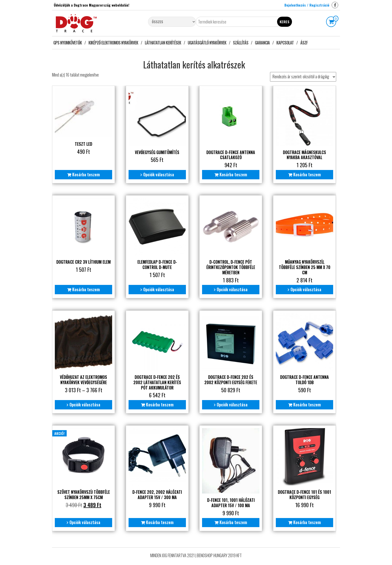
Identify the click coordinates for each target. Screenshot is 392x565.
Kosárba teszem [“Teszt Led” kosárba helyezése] (86, 174)
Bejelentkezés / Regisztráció (307, 5)
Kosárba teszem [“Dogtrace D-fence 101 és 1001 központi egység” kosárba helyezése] (306, 522)
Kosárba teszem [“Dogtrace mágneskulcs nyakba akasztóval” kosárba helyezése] (306, 174)
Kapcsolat (285, 43)
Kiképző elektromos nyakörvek (113, 43)
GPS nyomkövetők (68, 43)
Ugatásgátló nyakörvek (207, 43)
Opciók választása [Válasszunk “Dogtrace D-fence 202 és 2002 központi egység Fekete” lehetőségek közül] (232, 404)
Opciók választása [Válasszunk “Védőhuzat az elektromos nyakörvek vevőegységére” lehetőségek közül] (85, 404)
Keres (285, 22)
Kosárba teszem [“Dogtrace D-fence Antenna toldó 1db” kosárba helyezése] (306, 404)
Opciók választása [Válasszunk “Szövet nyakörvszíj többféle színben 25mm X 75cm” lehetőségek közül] (85, 522)
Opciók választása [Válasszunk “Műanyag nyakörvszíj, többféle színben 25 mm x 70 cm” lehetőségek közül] (305, 289)
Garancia (262, 43)
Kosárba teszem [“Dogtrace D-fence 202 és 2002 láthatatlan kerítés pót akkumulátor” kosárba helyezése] (159, 404)
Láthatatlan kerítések (163, 43)
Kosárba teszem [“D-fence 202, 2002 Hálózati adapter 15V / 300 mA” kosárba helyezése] (159, 522)
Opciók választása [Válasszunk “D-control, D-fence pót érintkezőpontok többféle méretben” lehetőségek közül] (232, 289)
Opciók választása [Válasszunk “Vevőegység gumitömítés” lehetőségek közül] (158, 174)
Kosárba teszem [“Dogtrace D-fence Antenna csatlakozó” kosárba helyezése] (233, 174)
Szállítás (241, 43)
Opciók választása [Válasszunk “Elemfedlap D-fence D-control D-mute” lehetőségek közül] (158, 289)
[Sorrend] (303, 77)
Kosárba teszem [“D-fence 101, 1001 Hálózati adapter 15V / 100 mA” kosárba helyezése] (233, 522)
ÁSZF (304, 43)
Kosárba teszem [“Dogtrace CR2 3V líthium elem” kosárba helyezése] (86, 289)
